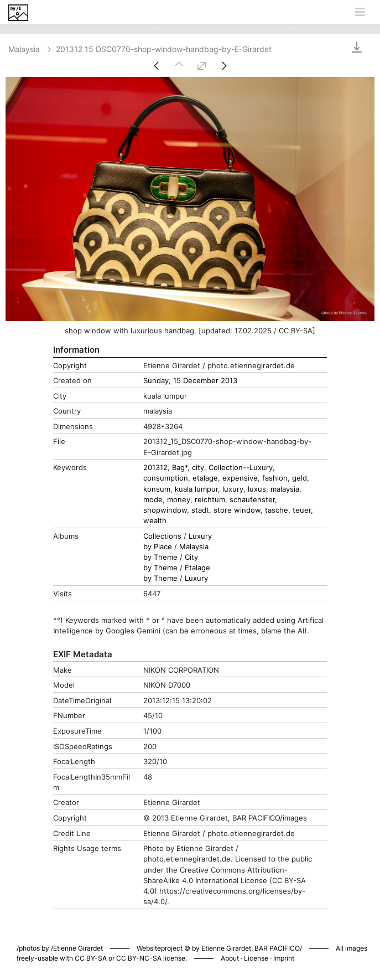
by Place (158, 547)
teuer (302, 510)
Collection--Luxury (241, 468)
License (256, 958)
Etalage (197, 568)
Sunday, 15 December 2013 (190, 381)
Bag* (180, 468)
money (179, 500)
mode (153, 500)
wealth (155, 521)
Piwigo (335, 937)
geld (300, 478)
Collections (162, 536)
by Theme (160, 557)
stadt (200, 510)
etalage (205, 478)
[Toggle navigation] (360, 12)
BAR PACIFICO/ (278, 948)
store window (237, 510)
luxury (233, 489)
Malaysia (31, 49)
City (191, 557)
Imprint (284, 958)
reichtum (210, 500)
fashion (275, 478)
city (198, 468)
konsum (157, 489)
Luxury (200, 536)
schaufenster (252, 500)
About (230, 958)
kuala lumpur (196, 489)
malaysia (285, 489)
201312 (155, 468)
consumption (166, 478)
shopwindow (165, 510)
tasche (277, 510)
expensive (240, 478)
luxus (257, 489)
